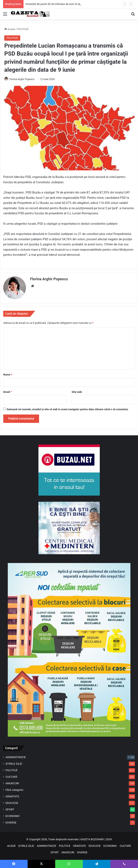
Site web (77, 392)
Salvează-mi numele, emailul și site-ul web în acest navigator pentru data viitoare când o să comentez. (68, 409)
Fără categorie (14, 790)
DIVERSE (11, 822)
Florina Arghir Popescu (22, 79)
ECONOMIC (13, 816)
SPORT (10, 809)
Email (8, 392)
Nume (8, 375)
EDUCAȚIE (12, 803)
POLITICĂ (23, 29)
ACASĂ (11, 846)
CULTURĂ (11, 777)
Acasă (10, 29)
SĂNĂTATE (12, 796)
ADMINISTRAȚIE (16, 757)
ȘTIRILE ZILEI (14, 764)
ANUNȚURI (12, 783)
